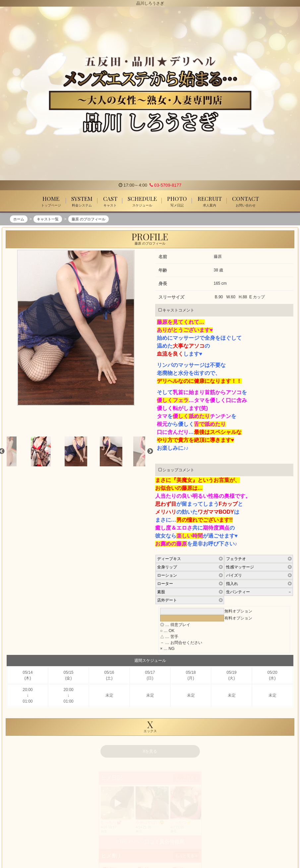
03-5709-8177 (165, 185)
